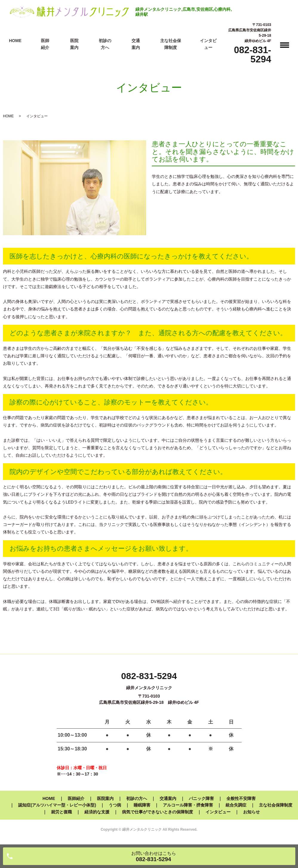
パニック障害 (201, 798)
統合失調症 (236, 805)
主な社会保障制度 (276, 805)
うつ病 (115, 805)
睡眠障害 (142, 805)
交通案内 (168, 798)
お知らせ (251, 812)
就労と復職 (61, 812)
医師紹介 (76, 798)
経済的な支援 (97, 812)
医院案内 (105, 798)
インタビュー (218, 812)
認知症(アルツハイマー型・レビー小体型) (57, 805)
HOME (15, 41)
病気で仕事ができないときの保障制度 (158, 812)
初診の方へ (137, 798)
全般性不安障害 (241, 798)
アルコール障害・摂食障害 (188, 805)
